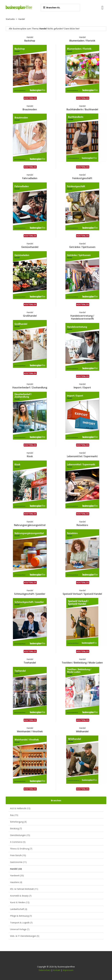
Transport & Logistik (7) (21, 923)
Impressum (68, 970)
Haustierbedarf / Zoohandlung (30, 387)
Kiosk (30, 456)
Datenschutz (45, 970)
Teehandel (30, 663)
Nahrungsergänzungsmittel (30, 525)
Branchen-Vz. (52, 8)
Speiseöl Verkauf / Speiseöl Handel (82, 594)
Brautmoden (30, 109)
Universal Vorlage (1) (20, 929)
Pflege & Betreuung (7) (21, 916)
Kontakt (57, 970)
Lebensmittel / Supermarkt (82, 456)
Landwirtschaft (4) (19, 909)
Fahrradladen (30, 178)
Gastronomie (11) (18, 862)
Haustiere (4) (16, 882)
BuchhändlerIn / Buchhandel (82, 109)
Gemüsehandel (30, 247)
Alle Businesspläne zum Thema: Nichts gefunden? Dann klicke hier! (44, 29)
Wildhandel (82, 731)
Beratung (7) (16, 828)
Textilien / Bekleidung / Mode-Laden (82, 663)
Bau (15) (14, 815)
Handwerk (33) (17, 876)
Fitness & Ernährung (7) (21, 849)
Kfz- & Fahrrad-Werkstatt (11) (24, 889)
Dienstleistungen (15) (20, 835)
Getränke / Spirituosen (82, 247)
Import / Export (82, 387)
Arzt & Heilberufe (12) (20, 808)
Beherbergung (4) (18, 822)
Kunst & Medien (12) (20, 902)
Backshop (30, 41)
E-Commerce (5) (18, 842)
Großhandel (30, 316)
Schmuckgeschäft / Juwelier (30, 594)
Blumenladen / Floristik (82, 41)
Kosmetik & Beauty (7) (21, 896)
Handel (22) (16, 869)
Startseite (10, 19)
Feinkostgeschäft (82, 178)
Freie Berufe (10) (18, 855)
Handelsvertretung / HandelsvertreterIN (82, 317)
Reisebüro (82, 525)
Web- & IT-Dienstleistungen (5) (25, 936)
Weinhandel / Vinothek (30, 731)
